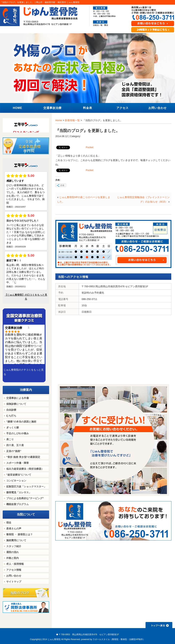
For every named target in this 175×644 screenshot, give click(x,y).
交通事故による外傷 (17, 398)
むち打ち (11, 416)
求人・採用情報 (15, 564)
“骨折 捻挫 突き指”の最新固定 (23, 457)
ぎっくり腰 (12, 427)
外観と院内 (12, 558)
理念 (9, 523)
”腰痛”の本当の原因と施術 (21, 422)
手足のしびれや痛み (17, 433)
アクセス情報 (14, 570)
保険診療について (16, 404)
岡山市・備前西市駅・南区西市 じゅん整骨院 (58, 2)
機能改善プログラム (17, 504)
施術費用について (16, 540)
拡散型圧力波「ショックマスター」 (26, 486)
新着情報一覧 (72, 120)
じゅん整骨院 (54, 639)
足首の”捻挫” (14, 451)
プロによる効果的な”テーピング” (25, 498)
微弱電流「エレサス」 (19, 492)
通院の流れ (12, 552)
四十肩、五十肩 (15, 445)
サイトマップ (14, 582)
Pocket (90, 147)
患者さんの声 (14, 529)
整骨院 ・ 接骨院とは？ (19, 534)
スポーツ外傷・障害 (17, 463)
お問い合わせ (14, 576)
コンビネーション (16, 481)
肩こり (10, 439)
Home (59, 120)
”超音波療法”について (19, 475)
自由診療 (11, 410)
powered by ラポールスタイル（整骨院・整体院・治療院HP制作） (113, 639)
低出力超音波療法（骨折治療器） (25, 469)
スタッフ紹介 (14, 546)
